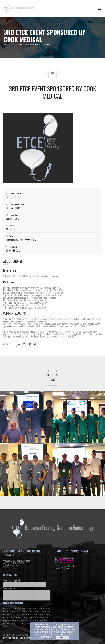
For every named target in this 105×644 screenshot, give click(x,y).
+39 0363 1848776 (66, 566)
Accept (62, 637)
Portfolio (12, 45)
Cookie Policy (27, 638)
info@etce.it (66, 568)
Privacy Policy (20, 608)
